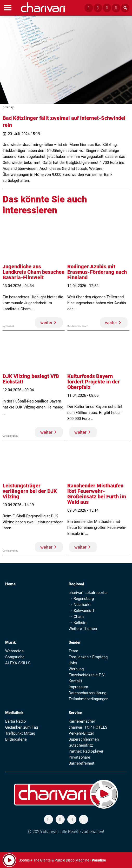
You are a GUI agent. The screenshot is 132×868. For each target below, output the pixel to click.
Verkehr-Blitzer (81, 733)
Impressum (78, 687)
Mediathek (14, 713)
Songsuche (15, 657)
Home (10, 584)
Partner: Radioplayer (86, 751)
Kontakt (75, 681)
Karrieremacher (82, 721)
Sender (75, 642)
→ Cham (76, 617)
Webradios (14, 651)
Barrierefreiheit (81, 763)
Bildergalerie (16, 739)
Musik (11, 642)
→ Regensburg (81, 599)
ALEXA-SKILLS (18, 663)
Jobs (73, 663)
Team (73, 651)
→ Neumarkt (80, 605)
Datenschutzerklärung (87, 693)
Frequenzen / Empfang (88, 657)
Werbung (76, 669)
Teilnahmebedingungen (88, 699)
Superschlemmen (84, 739)
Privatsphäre (79, 757)
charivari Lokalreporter (88, 593)
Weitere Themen (83, 629)
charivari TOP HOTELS (88, 727)
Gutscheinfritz (81, 745)
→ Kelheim (78, 623)
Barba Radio (16, 721)
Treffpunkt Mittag (20, 733)
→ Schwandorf (81, 611)
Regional (76, 584)
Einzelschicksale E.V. (87, 675)
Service (75, 713)
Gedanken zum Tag (22, 727)
